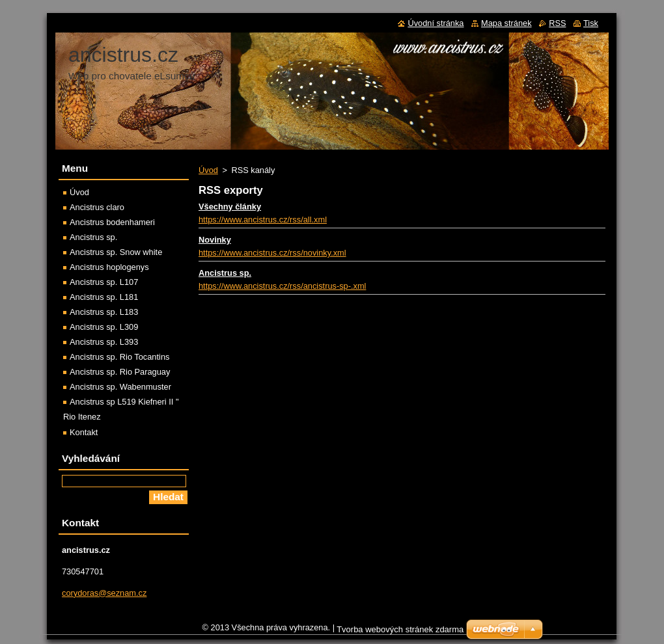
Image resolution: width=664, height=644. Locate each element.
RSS (557, 23)
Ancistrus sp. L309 (104, 327)
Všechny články (230, 207)
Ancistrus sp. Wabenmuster (120, 387)
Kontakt (84, 432)
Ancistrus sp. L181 (104, 297)
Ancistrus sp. (225, 273)
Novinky (215, 240)
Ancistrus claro (97, 207)
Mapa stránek (506, 23)
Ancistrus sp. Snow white (116, 252)
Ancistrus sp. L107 (104, 282)
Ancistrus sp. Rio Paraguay (120, 372)
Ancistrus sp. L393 (104, 342)
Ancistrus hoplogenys (109, 267)
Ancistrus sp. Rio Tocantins (119, 357)
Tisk (591, 23)
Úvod (208, 170)
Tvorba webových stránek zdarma (400, 633)
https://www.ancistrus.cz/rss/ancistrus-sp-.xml (282, 286)
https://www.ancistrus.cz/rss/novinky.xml (272, 253)
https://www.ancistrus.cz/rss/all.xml (263, 220)
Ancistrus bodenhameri (112, 222)
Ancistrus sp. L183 (104, 312)
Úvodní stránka (436, 23)
